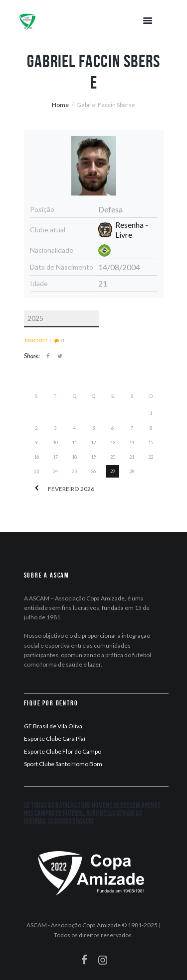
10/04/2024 (35, 341)
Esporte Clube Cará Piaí (55, 738)
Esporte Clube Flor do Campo (63, 751)
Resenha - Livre (132, 230)
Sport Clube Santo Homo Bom (63, 764)
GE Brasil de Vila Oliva (53, 726)
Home (60, 105)
